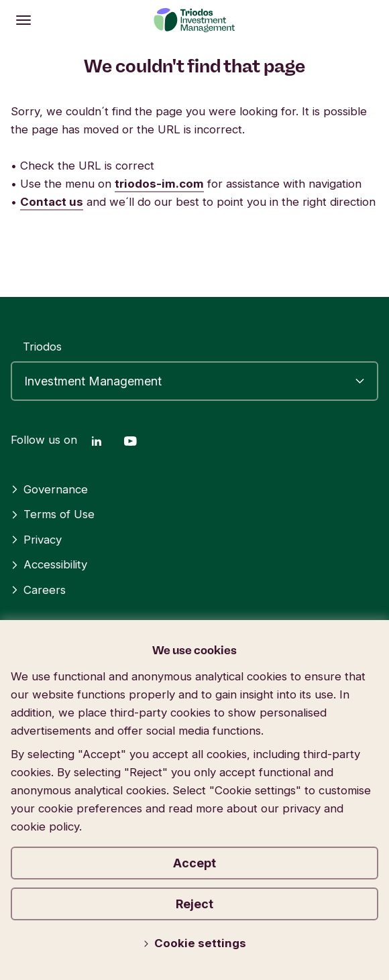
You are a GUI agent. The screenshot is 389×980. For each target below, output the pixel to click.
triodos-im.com (159, 184)
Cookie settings (194, 943)
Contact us (52, 202)
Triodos (42, 347)
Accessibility (49, 564)
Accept (194, 863)
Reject (194, 904)
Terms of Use (53, 514)
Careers (38, 590)
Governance (49, 489)
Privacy (36, 540)
